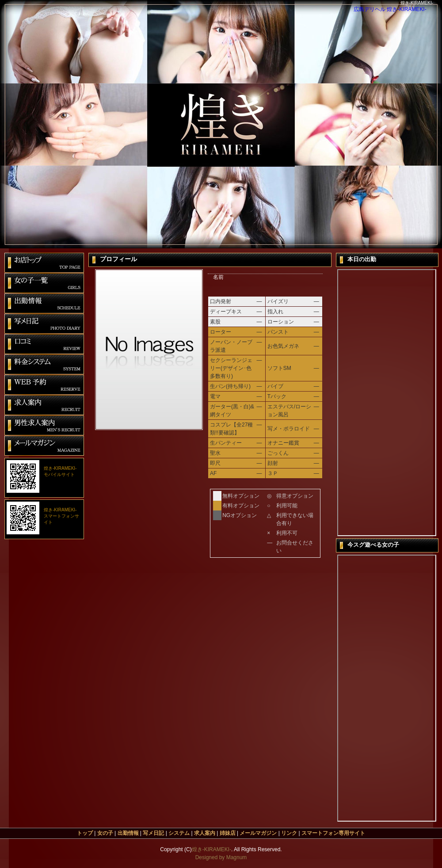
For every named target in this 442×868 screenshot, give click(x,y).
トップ (85, 833)
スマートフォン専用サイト (333, 833)
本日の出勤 (387, 403)
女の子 (105, 833)
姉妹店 (228, 833)
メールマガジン (258, 833)
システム (179, 833)
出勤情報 (128, 833)
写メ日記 (153, 833)
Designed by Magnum (221, 857)
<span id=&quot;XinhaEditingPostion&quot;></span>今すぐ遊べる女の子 (387, 688)
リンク (289, 833)
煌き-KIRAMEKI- (211, 849)
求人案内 (205, 833)
